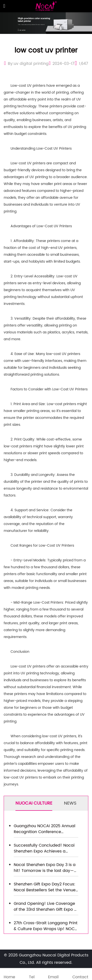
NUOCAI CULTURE (34, 803)
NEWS (70, 803)
